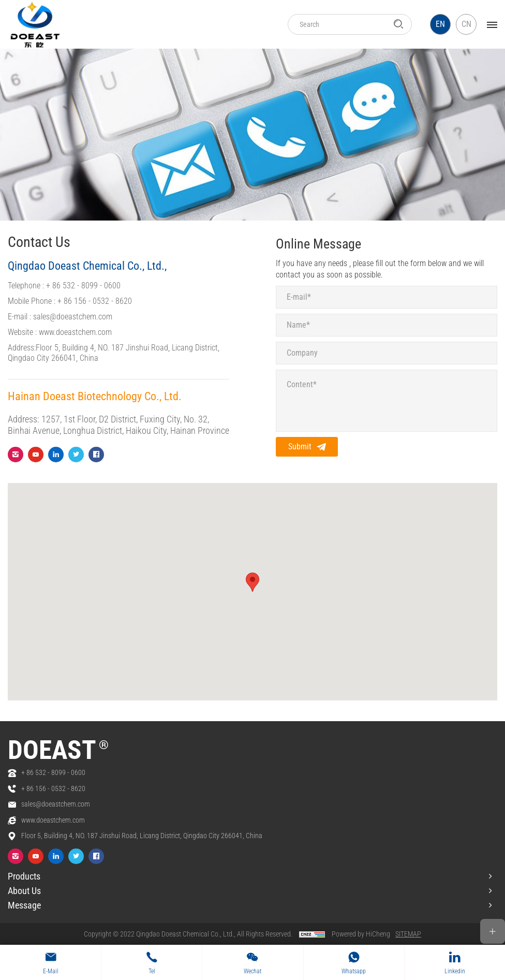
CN (466, 24)
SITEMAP (408, 934)
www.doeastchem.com (75, 332)
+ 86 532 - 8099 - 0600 (83, 286)
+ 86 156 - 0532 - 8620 (95, 301)
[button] (252, 582)
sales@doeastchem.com (73, 317)
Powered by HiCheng (361, 934)
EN (440, 24)
